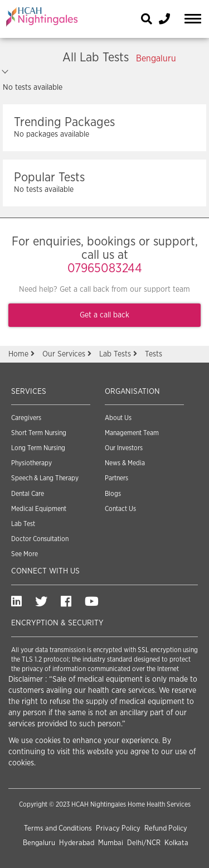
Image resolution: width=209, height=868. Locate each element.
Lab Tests (119, 354)
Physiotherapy (31, 463)
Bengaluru (39, 843)
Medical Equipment (39, 509)
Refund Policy (166, 829)
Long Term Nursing (38, 448)
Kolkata (176, 843)
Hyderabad (77, 843)
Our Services (68, 354)
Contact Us (120, 509)
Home (23, 354)
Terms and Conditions (58, 829)
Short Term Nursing (39, 433)
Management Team (132, 433)
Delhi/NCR (144, 843)
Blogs (113, 494)
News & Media (125, 463)
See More (25, 554)
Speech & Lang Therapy (45, 478)
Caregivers (26, 418)
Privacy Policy (118, 829)
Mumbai (111, 843)
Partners (116, 478)
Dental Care (28, 494)
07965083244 (105, 268)
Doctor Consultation (40, 539)
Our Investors (124, 448)
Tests (154, 354)
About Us (118, 418)
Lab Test (23, 524)
